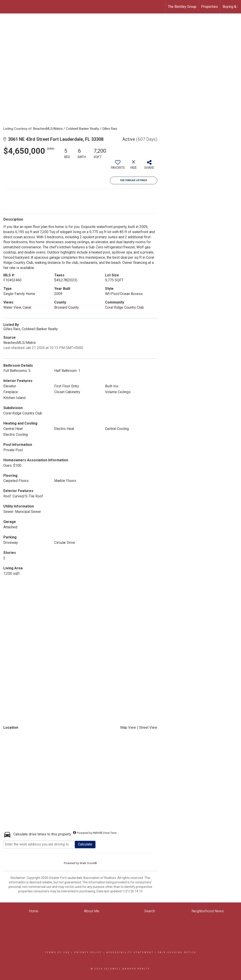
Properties (210, 7)
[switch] (118, 166)
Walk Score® (88, 863)
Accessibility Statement (130, 952)
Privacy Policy (88, 952)
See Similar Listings (134, 180)
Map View (128, 727)
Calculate (85, 844)
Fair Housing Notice (177, 952)
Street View (148, 727)
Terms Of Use (57, 952)
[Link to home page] (6, 7)
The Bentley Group (182, 7)
